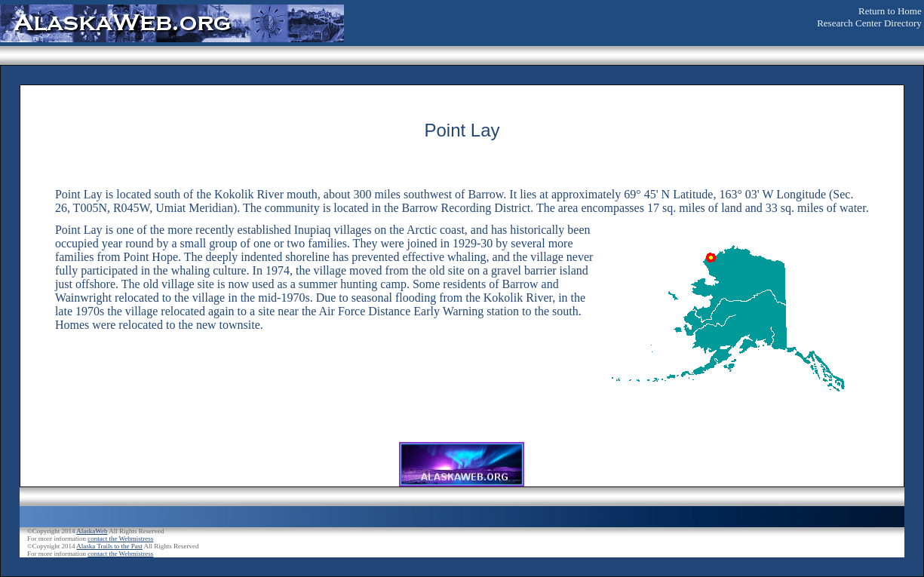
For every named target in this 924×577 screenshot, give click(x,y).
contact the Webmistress (120, 539)
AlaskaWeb (92, 531)
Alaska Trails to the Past (109, 546)
